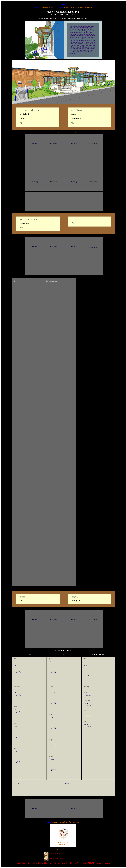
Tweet (63, 4)
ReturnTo (38, 7)
